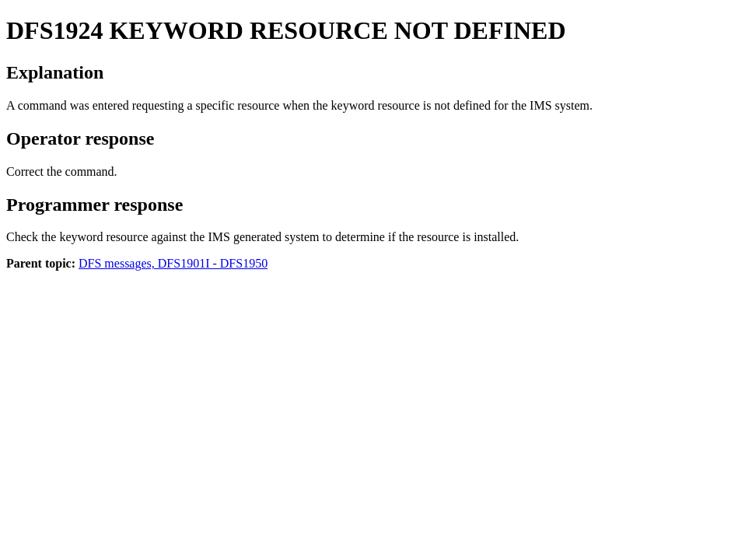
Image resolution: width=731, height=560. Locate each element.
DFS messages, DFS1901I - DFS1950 (173, 263)
